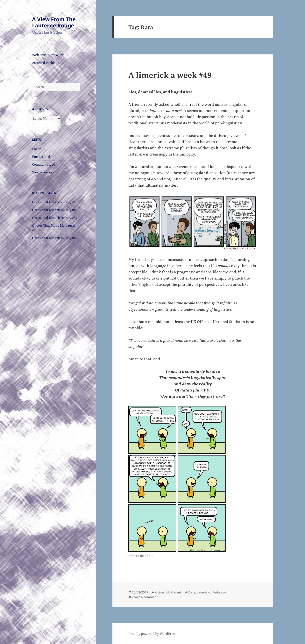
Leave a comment (145, 597)
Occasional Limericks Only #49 (55, 202)
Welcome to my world (48, 55)
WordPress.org (43, 172)
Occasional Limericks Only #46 (55, 238)
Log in (37, 149)
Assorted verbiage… (47, 63)
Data (192, 592)
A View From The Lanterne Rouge (54, 22)
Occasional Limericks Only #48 (55, 210)
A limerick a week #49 (170, 75)
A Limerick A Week (168, 592)
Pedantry (219, 592)
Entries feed (41, 157)
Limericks (204, 592)
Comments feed (44, 164)
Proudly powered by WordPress (152, 634)
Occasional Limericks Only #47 (55, 218)
